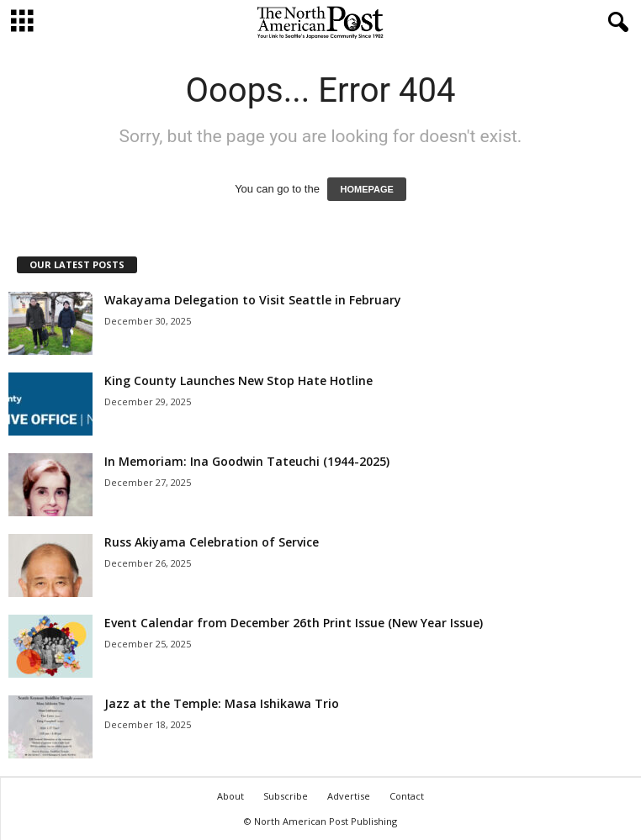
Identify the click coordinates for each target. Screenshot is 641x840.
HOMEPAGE (366, 189)
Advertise (349, 796)
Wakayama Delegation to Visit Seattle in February (253, 300)
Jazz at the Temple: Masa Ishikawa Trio (222, 703)
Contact (407, 796)
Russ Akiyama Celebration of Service (212, 542)
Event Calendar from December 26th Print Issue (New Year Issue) (294, 623)
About (230, 796)
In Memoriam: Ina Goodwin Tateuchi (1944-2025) (247, 461)
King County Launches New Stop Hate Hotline (238, 380)
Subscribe (286, 796)
